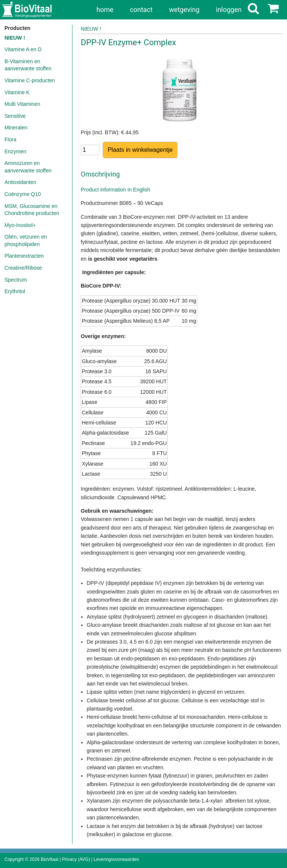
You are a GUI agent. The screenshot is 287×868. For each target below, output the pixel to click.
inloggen (229, 10)
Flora (10, 139)
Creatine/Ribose (23, 268)
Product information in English (115, 190)
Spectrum (16, 280)
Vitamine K (17, 92)
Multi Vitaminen (22, 104)
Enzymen (15, 151)
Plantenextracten (24, 256)
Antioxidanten (20, 182)
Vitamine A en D (23, 49)
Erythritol (15, 291)
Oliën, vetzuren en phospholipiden (26, 240)
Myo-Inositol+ (20, 225)
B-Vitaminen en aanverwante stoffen (28, 65)
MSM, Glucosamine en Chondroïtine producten (32, 210)
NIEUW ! (15, 38)
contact (141, 10)
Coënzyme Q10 (23, 194)
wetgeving (184, 10)
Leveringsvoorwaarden (116, 859)
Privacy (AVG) (76, 859)
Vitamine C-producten (30, 80)
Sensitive (15, 116)
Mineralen (16, 128)
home (105, 10)
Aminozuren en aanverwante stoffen (28, 167)
